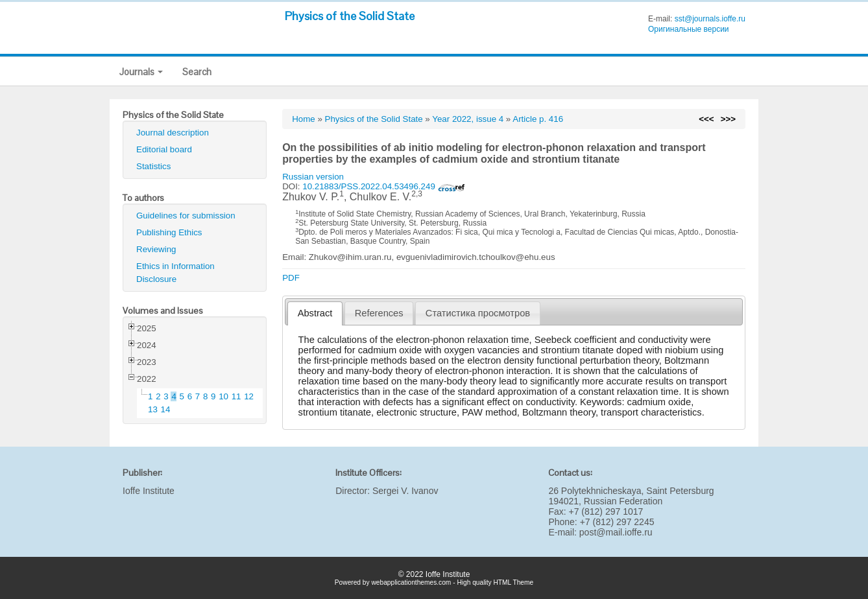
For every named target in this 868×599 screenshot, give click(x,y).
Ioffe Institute (149, 491)
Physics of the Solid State (350, 16)
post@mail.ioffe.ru (616, 532)
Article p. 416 (538, 119)
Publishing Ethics (169, 232)
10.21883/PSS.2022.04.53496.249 (383, 186)
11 (236, 396)
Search (197, 72)
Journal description (173, 133)
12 (249, 396)
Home (304, 119)
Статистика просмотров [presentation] (478, 313)
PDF (291, 278)
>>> (728, 119)
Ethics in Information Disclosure (175, 273)
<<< (706, 119)
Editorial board (164, 149)
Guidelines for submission (186, 216)
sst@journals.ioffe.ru (710, 19)
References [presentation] (379, 313)
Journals (141, 72)
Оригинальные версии (689, 29)
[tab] (315, 313)
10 (223, 396)
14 (166, 409)
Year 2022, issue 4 (468, 119)
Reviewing (156, 249)
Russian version (313, 177)
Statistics (153, 166)
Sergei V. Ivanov (405, 491)
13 (153, 409)
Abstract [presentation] (315, 313)
